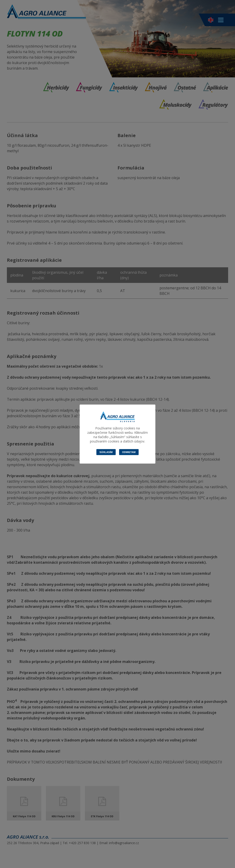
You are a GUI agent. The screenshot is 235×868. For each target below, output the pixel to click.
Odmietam (129, 452)
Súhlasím (106, 452)
